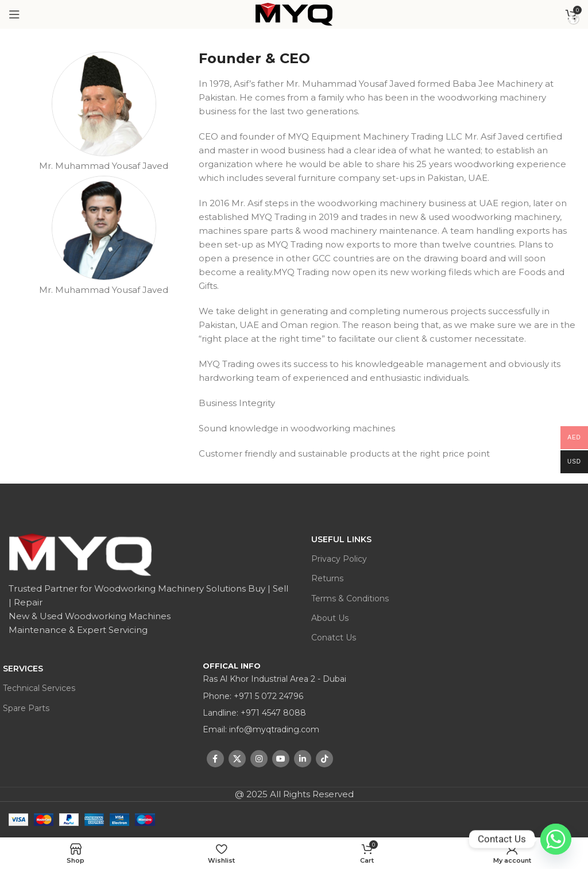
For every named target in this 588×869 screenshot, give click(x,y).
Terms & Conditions (350, 598)
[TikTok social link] (324, 759)
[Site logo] (294, 14)
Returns (327, 578)
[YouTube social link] (281, 759)
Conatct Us (334, 638)
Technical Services (39, 688)
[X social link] (237, 759)
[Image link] (81, 553)
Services (23, 669)
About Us (330, 618)
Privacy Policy (339, 559)
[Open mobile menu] (14, 14)
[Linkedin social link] (303, 759)
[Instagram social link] (259, 759)
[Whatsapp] (556, 839)
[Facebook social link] (215, 759)
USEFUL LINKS (341, 539)
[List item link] (294, 696)
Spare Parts (26, 708)
